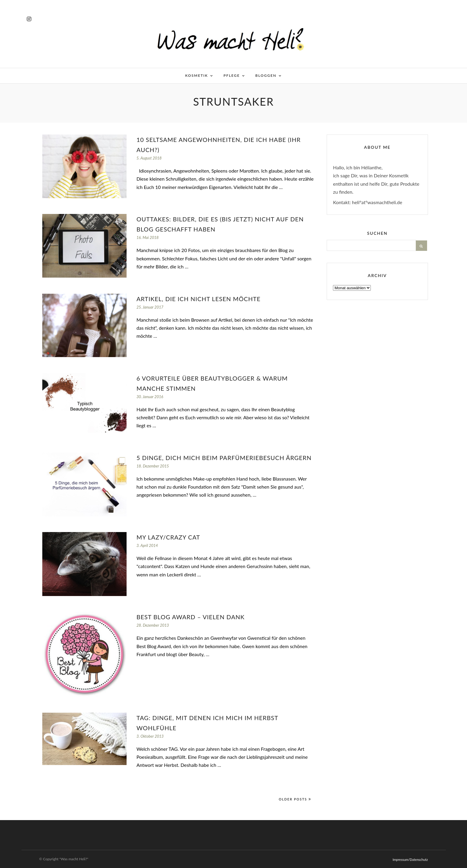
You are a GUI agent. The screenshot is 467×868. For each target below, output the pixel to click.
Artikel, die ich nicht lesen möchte (199, 299)
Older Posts (295, 799)
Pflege (232, 75)
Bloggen (266, 75)
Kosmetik (197, 75)
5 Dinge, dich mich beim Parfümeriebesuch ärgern (224, 458)
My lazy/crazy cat (168, 537)
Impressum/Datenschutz (410, 860)
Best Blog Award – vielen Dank (190, 617)
